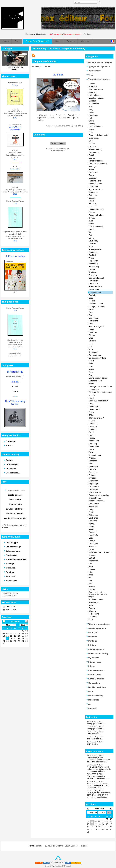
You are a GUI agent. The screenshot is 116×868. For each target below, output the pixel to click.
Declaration (94, 446)
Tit (90, 232)
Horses (92, 435)
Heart (91, 201)
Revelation (93, 281)
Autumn (92, 475)
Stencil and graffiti (97, 326)
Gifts (91, 564)
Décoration (94, 466)
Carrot (92, 175)
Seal (91, 566)
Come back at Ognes (98, 378)
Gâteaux (93, 101)
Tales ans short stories (98, 624)
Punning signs (95, 181)
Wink (91, 605)
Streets (92, 586)
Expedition (93, 481)
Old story (93, 426)
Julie (91, 221)
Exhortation (94, 289)
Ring (91, 109)
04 (92, 822)
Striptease (93, 515)
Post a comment (58, 143)
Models (92, 301)
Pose (91, 372)
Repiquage (94, 484)
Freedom (93, 275)
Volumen (93, 341)
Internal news (94, 662)
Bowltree (93, 244)
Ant (90, 346)
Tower (91, 384)
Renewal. (93, 608)
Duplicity (93, 295)
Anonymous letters (97, 306)
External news (94, 675)
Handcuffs (93, 535)
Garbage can (94, 152)
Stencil (15, 387)
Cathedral (93, 195)
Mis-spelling (94, 614)
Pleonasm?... (95, 602)
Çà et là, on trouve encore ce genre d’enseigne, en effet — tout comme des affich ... (99, 795)
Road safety (94, 267)
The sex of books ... (95, 739)
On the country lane (97, 358)
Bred (91, 584)
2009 (91, 575)
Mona (91, 169)
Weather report (95, 184)
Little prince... (95, 95)
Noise (91, 112)
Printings (92, 641)
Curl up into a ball (96, 278)
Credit (91, 432)
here (91, 620)
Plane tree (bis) (95, 149)
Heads (92, 309)
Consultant (93, 318)
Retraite (92, 469)
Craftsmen (93, 172)
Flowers (92, 546)
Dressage (93, 461)
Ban (91, 375)
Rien (91, 464)
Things (92, 218)
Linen (91, 238)
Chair (91, 404)
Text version (11, 610)
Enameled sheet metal (99, 135)
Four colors (94, 389)
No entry (93, 204)
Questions (93, 544)
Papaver (92, 92)
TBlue (91, 415)
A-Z (90, 207)
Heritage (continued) (98, 164)
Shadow (92, 611)
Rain (91, 324)
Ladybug (93, 178)
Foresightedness (96, 161)
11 (92, 824)
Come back (94, 504)
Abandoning (94, 441)
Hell (90, 118)
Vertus (92, 526)
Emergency (94, 138)
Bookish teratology (96, 687)
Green (92, 329)
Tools (90, 75)
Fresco (92, 84)
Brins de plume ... (94, 734)
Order (91, 549)
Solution (92, 429)
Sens (91, 538)
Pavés (92, 529)
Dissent (92, 198)
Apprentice (93, 561)
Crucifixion (93, 147)
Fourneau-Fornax (95, 670)
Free (91, 132)
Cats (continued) (96, 227)
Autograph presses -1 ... (97, 729)
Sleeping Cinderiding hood (100, 392)
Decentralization (96, 215)
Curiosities (93, 532)
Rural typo (92, 632)
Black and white (96, 89)
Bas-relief (93, 472)
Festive (92, 541)
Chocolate (93, 284)
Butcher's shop (95, 381)
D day (91, 412)
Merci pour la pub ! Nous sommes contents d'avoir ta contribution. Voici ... (98, 786)
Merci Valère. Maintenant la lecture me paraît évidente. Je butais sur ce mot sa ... (99, 769)
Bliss (91, 338)
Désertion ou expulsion (99, 495)
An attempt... (97, 292)
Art (90, 578)
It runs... (92, 555)
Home (91, 449)
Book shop (93, 518)
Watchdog (93, 264)
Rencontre (93, 506)
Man (91, 247)
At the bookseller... (97, 501)
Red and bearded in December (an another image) (97, 594)
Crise (91, 452)
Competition (93, 683)
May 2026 (99, 809)
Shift (91, 364)
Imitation (93, 478)
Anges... (92, 458)
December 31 (95, 406)
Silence (92, 212)
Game (91, 312)
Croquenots (94, 486)
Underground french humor (101, 386)
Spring (92, 524)
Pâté (91, 366)
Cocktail (92, 255)
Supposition (94, 252)
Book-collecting (95, 696)
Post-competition (95, 649)
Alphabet (92, 708)
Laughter (93, 617)
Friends (91, 666)
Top (58, 859)
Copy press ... (93, 744)
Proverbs (92, 637)
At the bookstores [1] (15, 377)
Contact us (10, 607)
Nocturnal (93, 332)
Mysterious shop (96, 189)
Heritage (93, 167)
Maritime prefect (96, 600)
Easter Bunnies (95, 287)
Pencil (91, 155)
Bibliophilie (93, 700)
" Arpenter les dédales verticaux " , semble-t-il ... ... (98, 777)
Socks (91, 224)
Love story (93, 241)
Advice (92, 144)
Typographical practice (98, 67)
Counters (93, 521)
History (92, 438)
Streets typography (96, 628)
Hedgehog (93, 115)
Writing (92, 124)
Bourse (92, 569)
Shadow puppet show (98, 401)
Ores (91, 298)
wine (91, 572)
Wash (91, 369)
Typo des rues (94, 71)
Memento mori (95, 455)
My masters (93, 658)
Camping (93, 444)
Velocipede (94, 187)
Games (92, 589)
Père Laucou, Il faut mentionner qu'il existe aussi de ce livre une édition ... (98, 760)
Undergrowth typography (99, 62)
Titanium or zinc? (96, 418)
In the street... (95, 498)
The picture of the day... (98, 79)
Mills (91, 107)
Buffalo (92, 129)
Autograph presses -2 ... (97, 724)
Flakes (92, 421)
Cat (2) (92, 558)
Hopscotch (93, 261)
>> (109, 813)
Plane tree (93, 192)
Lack (91, 344)
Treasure (93, 87)
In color (92, 395)
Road (91, 398)
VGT (91, 141)
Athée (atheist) (95, 249)
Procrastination (95, 127)
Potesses (93, 424)
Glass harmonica (96, 209)
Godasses (93, 489)
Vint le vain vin (95, 492)
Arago (91, 258)
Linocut (15, 391)
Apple (91, 512)
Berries (92, 158)
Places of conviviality (97, 654)
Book (90, 691)
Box (90, 315)
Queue (92, 269)
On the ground (95, 355)
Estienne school (96, 304)
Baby (91, 509)
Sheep (92, 121)
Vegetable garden (97, 98)
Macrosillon (94, 104)
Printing (91, 645)
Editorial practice (95, 679)
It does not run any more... (100, 552)
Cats (91, 235)
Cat (90, 581)
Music (91, 361)
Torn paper (93, 352)
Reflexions (93, 321)
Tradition (93, 272)
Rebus (92, 229)
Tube (91, 349)
